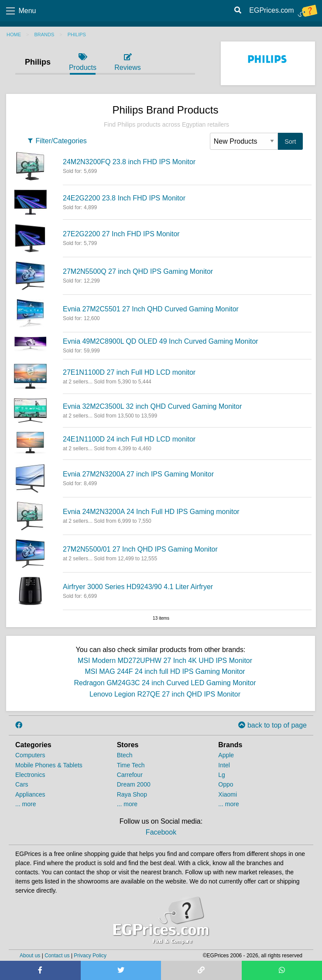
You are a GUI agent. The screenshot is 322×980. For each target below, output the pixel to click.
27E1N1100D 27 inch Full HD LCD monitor (129, 372)
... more (26, 804)
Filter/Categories (57, 141)
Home (14, 35)
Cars (22, 784)
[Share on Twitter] (121, 970)
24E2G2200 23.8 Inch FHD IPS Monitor (124, 198)
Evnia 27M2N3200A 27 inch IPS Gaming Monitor (138, 474)
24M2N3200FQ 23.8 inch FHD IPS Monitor (129, 162)
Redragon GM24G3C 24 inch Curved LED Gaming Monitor (165, 683)
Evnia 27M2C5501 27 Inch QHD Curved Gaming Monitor (151, 309)
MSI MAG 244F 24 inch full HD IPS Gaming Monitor (165, 671)
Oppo (226, 784)
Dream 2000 (134, 784)
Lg (222, 775)
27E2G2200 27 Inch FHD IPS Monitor (121, 234)
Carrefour (130, 775)
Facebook (161, 832)
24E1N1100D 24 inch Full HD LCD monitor (129, 439)
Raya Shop (132, 794)
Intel (224, 765)
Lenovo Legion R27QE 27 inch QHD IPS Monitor (165, 694)
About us (30, 956)
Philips (77, 35)
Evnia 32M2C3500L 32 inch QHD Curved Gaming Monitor (152, 406)
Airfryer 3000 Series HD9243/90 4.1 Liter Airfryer (138, 587)
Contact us (57, 956)
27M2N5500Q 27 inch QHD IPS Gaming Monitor (138, 271)
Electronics (30, 775)
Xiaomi (228, 794)
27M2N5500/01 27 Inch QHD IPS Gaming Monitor (140, 549)
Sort (290, 141)
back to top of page (272, 725)
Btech (125, 755)
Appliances (30, 794)
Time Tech (131, 765)
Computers (30, 755)
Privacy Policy (90, 956)
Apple (226, 755)
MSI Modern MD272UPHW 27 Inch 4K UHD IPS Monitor (165, 661)
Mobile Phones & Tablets (49, 765)
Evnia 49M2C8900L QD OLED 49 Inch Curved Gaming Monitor (161, 341)
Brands (44, 35)
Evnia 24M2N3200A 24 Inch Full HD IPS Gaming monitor (151, 512)
